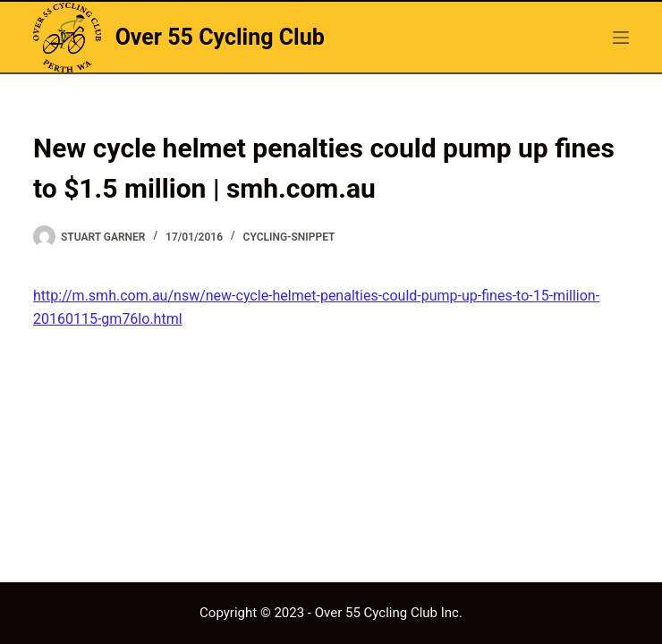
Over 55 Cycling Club (220, 37)
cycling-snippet (289, 237)
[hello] (621, 38)
